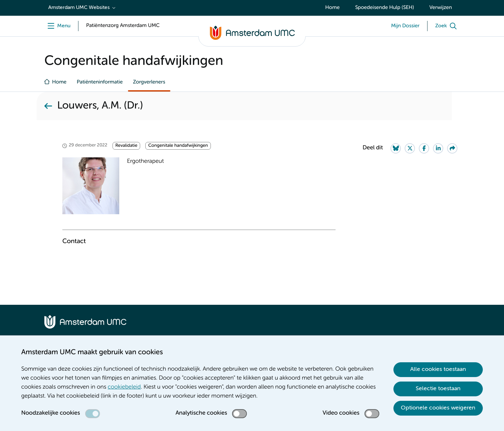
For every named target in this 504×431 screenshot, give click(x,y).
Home (333, 8)
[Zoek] (447, 26)
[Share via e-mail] (452, 148)
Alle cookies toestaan (438, 369)
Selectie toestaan (438, 389)
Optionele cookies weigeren (438, 408)
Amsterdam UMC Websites (79, 8)
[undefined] (57, 26)
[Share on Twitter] (410, 148)
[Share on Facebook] (424, 148)
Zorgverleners (149, 82)
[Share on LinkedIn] (438, 148)
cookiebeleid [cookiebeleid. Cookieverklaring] (124, 387)
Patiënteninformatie (100, 82)
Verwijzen (441, 8)
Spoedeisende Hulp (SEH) (385, 8)
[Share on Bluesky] (396, 148)
